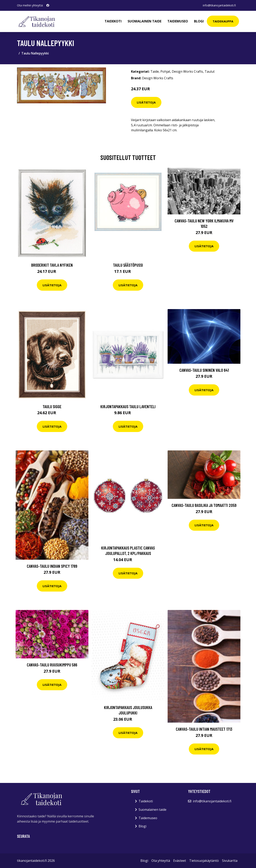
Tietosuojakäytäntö (204, 861)
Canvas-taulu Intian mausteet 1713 (204, 729)
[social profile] (48, 5)
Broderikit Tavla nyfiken (52, 265)
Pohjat (165, 71)
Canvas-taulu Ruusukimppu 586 (52, 665)
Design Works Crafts (187, 71)
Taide (155, 71)
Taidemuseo (178, 21)
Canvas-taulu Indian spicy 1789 (52, 566)
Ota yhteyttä (161, 861)
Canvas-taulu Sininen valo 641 (204, 370)
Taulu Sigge (52, 406)
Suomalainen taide (144, 21)
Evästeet (180, 861)
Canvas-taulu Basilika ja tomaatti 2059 (204, 505)
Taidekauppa (223, 21)
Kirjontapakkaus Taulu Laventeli (128, 406)
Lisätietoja (146, 102)
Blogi (199, 21)
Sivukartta (230, 861)
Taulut (210, 71)
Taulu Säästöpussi (128, 265)
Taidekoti (113, 21)
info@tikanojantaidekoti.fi (219, 5)
